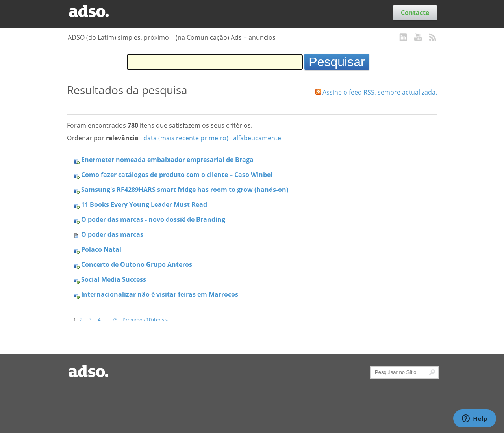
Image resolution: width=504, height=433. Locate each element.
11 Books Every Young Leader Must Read (144, 204)
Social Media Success (114, 279)
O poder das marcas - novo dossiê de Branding (153, 219)
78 (115, 320)
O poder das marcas (112, 234)
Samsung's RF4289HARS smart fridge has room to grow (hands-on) (185, 190)
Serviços (221, 13)
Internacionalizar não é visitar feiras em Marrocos (160, 294)
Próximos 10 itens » (145, 320)
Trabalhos (189, 13)
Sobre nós (254, 13)
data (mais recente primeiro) (186, 138)
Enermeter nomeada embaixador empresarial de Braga (167, 160)
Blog (162, 13)
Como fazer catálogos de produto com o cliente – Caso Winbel (177, 175)
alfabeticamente (257, 138)
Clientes (139, 13)
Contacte (415, 13)
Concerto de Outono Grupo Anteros (137, 264)
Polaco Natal (101, 249)
